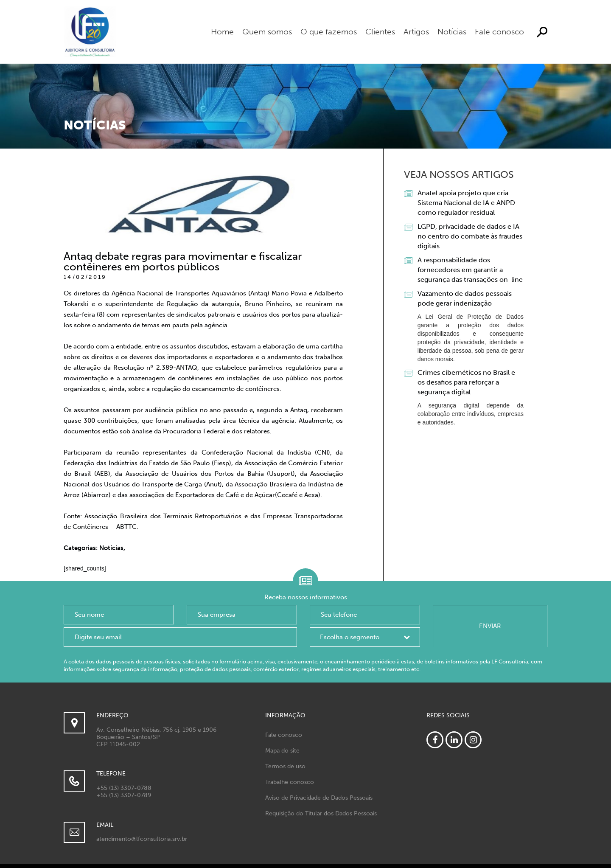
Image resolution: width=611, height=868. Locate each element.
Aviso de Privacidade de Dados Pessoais (319, 798)
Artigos (416, 32)
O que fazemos (329, 32)
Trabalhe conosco (290, 782)
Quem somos (267, 32)
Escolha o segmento (350, 637)
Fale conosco (499, 32)
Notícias (452, 32)
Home (222, 32)
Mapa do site (282, 751)
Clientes (380, 32)
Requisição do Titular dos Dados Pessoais (321, 813)
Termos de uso (285, 766)
